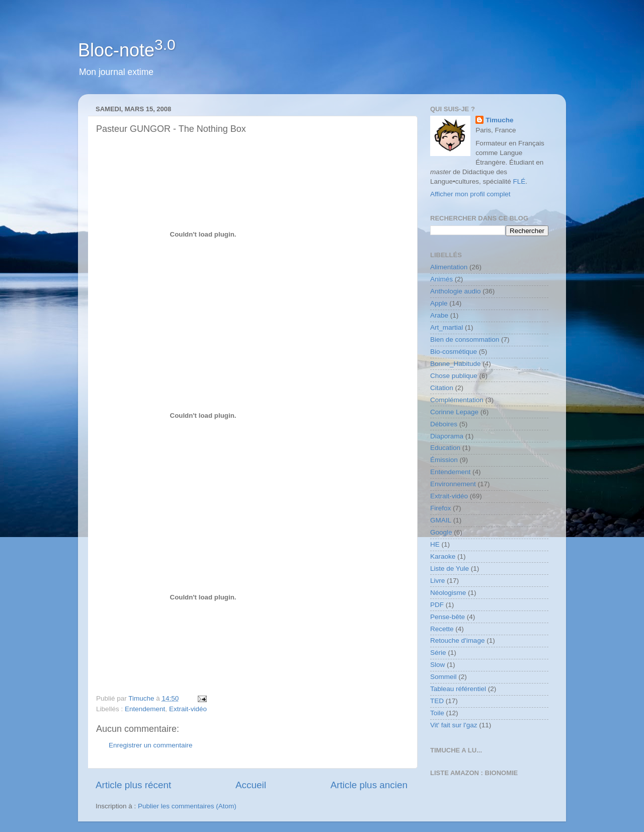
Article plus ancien (369, 785)
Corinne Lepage (454, 412)
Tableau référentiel (458, 689)
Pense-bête (448, 617)
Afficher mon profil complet (470, 194)
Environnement (453, 484)
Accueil (251, 785)
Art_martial (447, 327)
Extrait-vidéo (188, 709)
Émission (444, 460)
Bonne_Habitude (456, 364)
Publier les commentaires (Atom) (187, 806)
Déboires (444, 424)
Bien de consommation (465, 339)
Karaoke (443, 556)
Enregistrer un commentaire (151, 745)
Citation (442, 388)
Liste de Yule (450, 569)
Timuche (499, 120)
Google (441, 532)
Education (445, 448)
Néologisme (448, 593)
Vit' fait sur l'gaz (454, 725)
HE (435, 544)
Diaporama (447, 436)
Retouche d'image (457, 640)
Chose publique (454, 376)
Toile (437, 713)
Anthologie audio (456, 291)
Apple (439, 303)
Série (438, 653)
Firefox (440, 508)
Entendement (145, 709)
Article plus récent (133, 785)
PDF (437, 605)
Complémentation (457, 400)
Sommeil (444, 677)
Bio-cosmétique (454, 352)
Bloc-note (127, 50)
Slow (437, 665)
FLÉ (519, 181)
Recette (442, 629)
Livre (437, 581)
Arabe (439, 315)
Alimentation (449, 267)
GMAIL (441, 520)
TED (437, 701)
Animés (441, 279)
